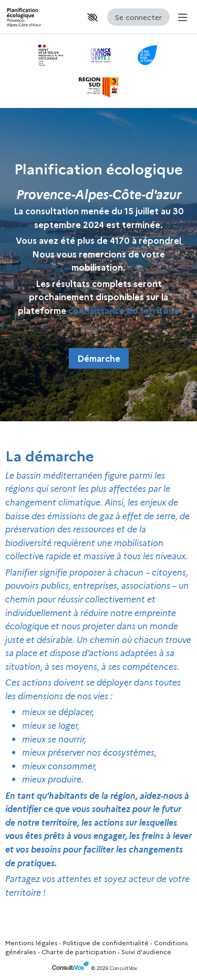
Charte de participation (79, 951)
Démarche (99, 358)
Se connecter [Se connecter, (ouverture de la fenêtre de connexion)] (138, 17)
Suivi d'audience (146, 951)
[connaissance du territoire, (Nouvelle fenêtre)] (124, 310)
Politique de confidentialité (106, 942)
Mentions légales (32, 942)
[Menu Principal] (181, 17)
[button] (92, 17)
